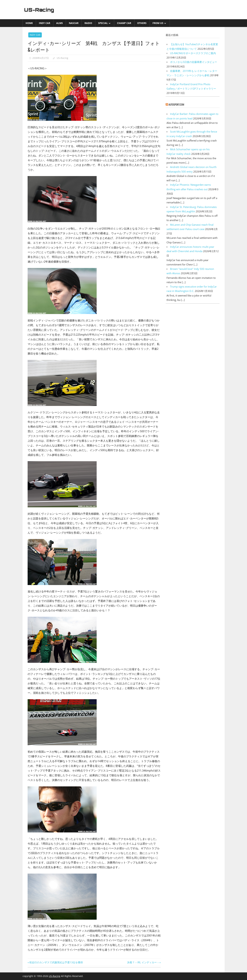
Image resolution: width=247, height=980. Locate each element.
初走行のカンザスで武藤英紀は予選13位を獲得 (56, 962)
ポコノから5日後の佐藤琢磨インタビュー (194, 62)
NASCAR (74, 23)
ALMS (60, 23)
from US (158, 23)
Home (29, 23)
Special (103, 23)
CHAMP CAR (124, 23)
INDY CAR (45, 23)
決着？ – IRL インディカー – (143, 962)
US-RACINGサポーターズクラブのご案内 (193, 53)
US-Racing (41, 10)
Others (142, 23)
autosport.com (176, 104)
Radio (88, 23)
